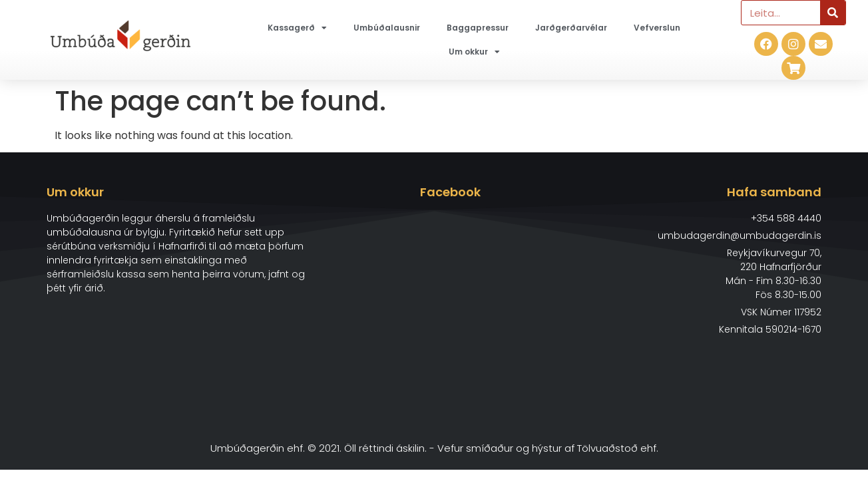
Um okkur (474, 52)
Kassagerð (297, 28)
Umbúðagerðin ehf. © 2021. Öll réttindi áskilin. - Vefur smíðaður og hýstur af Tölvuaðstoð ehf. (434, 448)
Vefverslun (657, 28)
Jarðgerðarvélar (571, 28)
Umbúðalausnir (387, 28)
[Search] (833, 13)
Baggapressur (478, 28)
